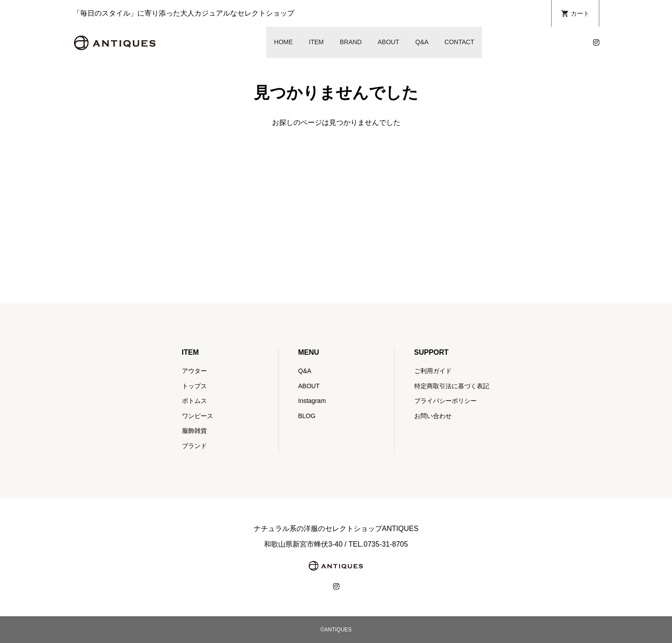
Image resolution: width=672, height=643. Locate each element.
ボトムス (194, 401)
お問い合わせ (433, 416)
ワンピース (198, 416)
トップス (194, 386)
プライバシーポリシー (445, 401)
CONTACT (460, 42)
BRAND (351, 42)
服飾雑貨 (194, 431)
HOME (284, 42)
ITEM (316, 42)
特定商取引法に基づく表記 (452, 386)
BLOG (307, 416)
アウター (194, 371)
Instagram (312, 401)
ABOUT (388, 42)
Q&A (422, 42)
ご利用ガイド (433, 371)
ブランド (194, 446)
